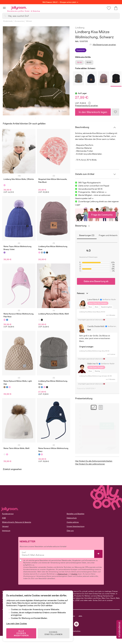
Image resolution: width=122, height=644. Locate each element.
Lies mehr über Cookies (17, 623)
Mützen (29, 21)
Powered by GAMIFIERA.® (86, 389)
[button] (4, 8)
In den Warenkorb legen (93, 112)
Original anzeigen (86, 347)
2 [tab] (38, 118)
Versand (5, 526)
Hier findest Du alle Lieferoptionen (90, 464)
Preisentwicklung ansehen (87, 106)
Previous (5, 71)
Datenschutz (72, 518)
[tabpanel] (36, 71)
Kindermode (8, 21)
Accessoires (19, 21)
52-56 (79, 62)
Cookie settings (73, 522)
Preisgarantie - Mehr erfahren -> (92, 192)
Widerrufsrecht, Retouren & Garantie (17, 522)
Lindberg (80, 28)
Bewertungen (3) (87, 235)
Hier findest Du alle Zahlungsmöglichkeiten (94, 461)
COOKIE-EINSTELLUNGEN (54, 633)
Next (67, 71)
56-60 (89, 62)
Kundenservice (8, 514)
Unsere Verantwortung (76, 526)
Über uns (70, 531)
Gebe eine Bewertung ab (96, 281)
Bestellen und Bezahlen (76, 514)
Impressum (6, 531)
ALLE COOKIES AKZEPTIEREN (21, 633)
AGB (4, 518)
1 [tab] (36, 118)
